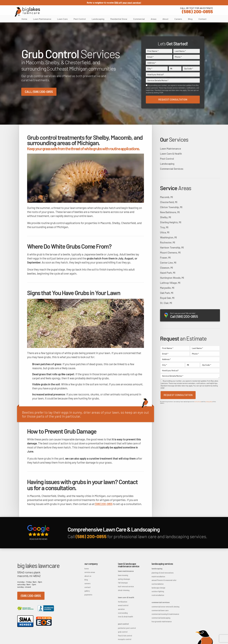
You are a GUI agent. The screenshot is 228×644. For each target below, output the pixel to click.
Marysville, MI (167, 288)
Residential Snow (119, 19)
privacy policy (209, 402)
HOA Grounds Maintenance (162, 622)
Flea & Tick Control (125, 636)
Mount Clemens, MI (170, 253)
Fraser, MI (165, 258)
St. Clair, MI (166, 303)
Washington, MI (168, 237)
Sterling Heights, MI (171, 222)
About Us (88, 576)
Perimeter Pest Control (127, 628)
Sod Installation (158, 584)
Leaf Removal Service (126, 586)
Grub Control (123, 632)
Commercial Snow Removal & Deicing (164, 607)
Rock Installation (158, 595)
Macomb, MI (166, 197)
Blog (190, 19)
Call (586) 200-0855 (39, 92)
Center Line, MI (168, 263)
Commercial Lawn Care (160, 610)
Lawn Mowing (123, 575)
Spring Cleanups (124, 579)
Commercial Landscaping (161, 618)
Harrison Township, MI (172, 247)
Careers (178, 19)
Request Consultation (173, 99)
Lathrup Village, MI (170, 283)
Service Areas (90, 572)
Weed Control (123, 605)
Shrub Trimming (124, 590)
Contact (202, 19)
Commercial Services (172, 169)
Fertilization (123, 602)
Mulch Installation (158, 577)
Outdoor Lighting (158, 591)
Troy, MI (164, 227)
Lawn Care (62, 19)
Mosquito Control (125, 639)
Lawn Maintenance (42, 19)
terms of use (198, 402)
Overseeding (123, 613)
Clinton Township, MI (171, 207)
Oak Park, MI (167, 293)
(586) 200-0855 (196, 10)
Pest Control (80, 19)
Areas (154, 19)
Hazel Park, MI (168, 273)
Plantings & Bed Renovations (163, 573)
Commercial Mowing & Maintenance (164, 614)
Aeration (121, 609)
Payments (88, 595)
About (165, 19)
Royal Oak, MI (167, 298)
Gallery (87, 591)
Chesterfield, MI (169, 202)
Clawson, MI (166, 268)
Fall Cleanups (123, 583)
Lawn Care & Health (171, 154)
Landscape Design (158, 588)
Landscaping (98, 19)
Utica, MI (165, 232)
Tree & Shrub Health (125, 617)
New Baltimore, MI (170, 212)
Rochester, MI (168, 242)
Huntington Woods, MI (172, 278)
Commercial (139, 19)
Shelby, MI (166, 217)
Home (24, 19)
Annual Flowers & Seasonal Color (164, 580)
